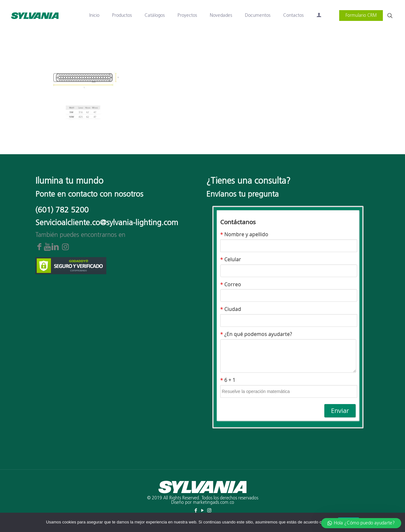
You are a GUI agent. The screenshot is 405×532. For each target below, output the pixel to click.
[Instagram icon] (209, 511)
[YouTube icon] (203, 511)
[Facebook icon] (196, 511)
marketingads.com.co (214, 503)
